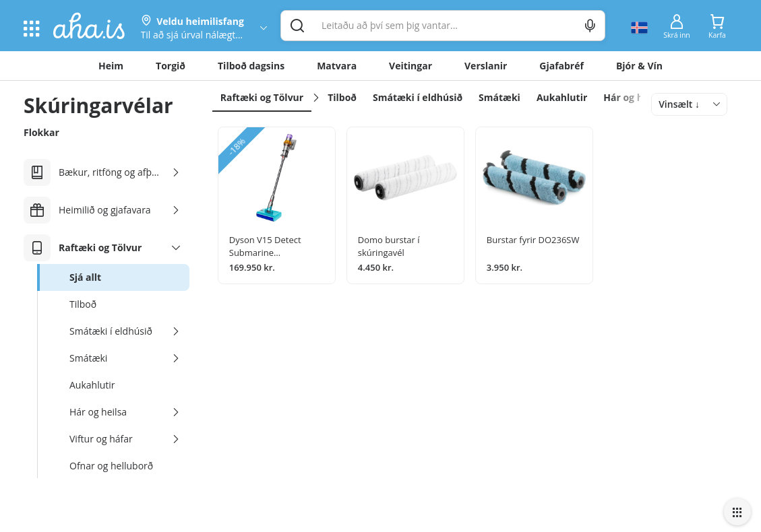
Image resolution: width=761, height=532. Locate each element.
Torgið (171, 66)
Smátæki (499, 97)
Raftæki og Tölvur (262, 97)
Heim (111, 66)
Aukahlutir (562, 97)
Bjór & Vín (639, 66)
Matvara (337, 66)
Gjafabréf (561, 66)
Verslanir (486, 66)
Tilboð (342, 97)
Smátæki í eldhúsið (418, 97)
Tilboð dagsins (251, 66)
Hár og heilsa (634, 97)
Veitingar (410, 66)
